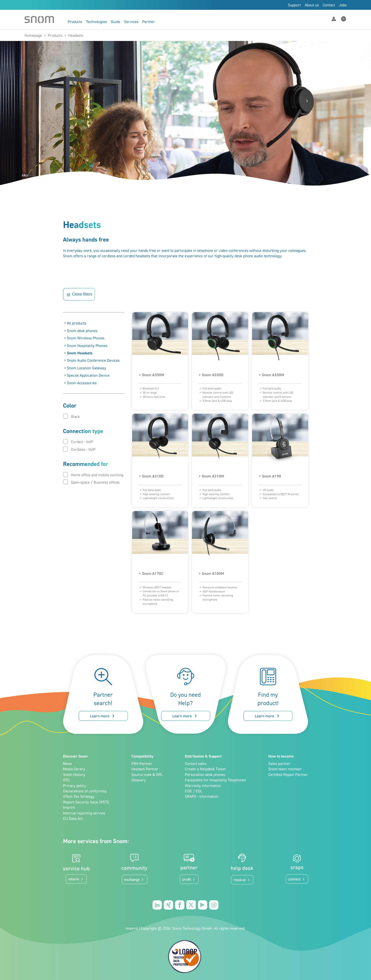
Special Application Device (88, 375)
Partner (149, 22)
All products (77, 323)
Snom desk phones (82, 331)
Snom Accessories (82, 383)
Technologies (96, 22)
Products (75, 22)
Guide (115, 22)
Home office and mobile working (93, 475)
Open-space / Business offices (91, 482)
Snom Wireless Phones (86, 338)
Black (71, 416)
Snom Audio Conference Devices (93, 360)
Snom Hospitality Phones (87, 346)
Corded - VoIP (78, 442)
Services (131, 22)
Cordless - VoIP (79, 449)
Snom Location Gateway (87, 368)
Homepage (33, 35)
